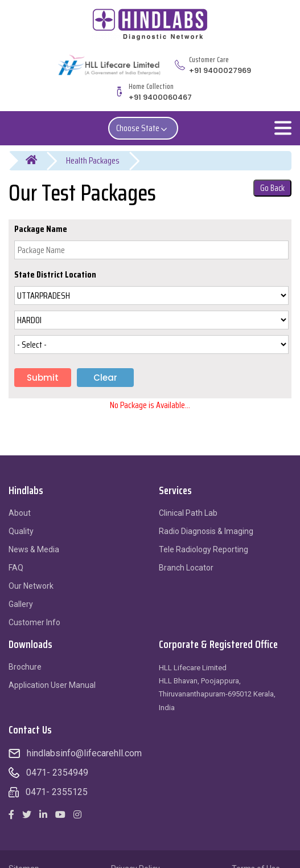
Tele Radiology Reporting (204, 549)
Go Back (272, 188)
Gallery (21, 604)
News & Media (34, 549)
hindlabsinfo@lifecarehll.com (84, 753)
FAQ (16, 568)
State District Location (55, 275)
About (20, 513)
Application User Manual (52, 685)
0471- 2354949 (57, 773)
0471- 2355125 (57, 792)
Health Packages (93, 160)
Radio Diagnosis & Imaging (206, 531)
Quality (21, 531)
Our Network (31, 586)
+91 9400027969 (220, 70)
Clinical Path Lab (188, 513)
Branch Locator (186, 568)
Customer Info (34, 622)
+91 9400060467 (160, 97)
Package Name (41, 229)
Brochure (25, 667)
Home (38, 161)
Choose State (143, 128)
